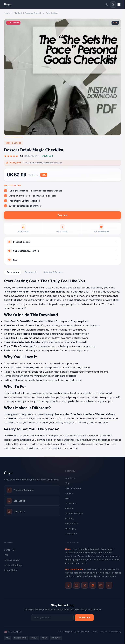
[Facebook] (68, 586)
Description (13, 272)
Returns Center (12, 560)
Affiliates (69, 509)
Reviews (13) (31, 272)
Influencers (71, 504)
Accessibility (115, 632)
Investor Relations (74, 514)
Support (9, 543)
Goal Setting (52, 13)
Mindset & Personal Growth (28, 13)
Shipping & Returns (53, 272)
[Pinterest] (93, 586)
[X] (85, 586)
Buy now (63, 215)
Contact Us (16, 501)
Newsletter (16, 512)
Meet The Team (73, 488)
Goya (8, 4)
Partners (69, 519)
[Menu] (119, 5)
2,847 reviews (31, 156)
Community (71, 534)
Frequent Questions (20, 490)
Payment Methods (13, 565)
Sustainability (72, 524)
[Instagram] (76, 586)
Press (68, 499)
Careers (69, 494)
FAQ (6, 555)
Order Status (11, 570)
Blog (67, 483)
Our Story (70, 478)
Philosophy (71, 529)
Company (70, 471)
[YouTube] (101, 586)
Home (7, 13)
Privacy (103, 632)
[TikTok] (109, 586)
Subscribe (84, 618)
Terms (95, 632)
